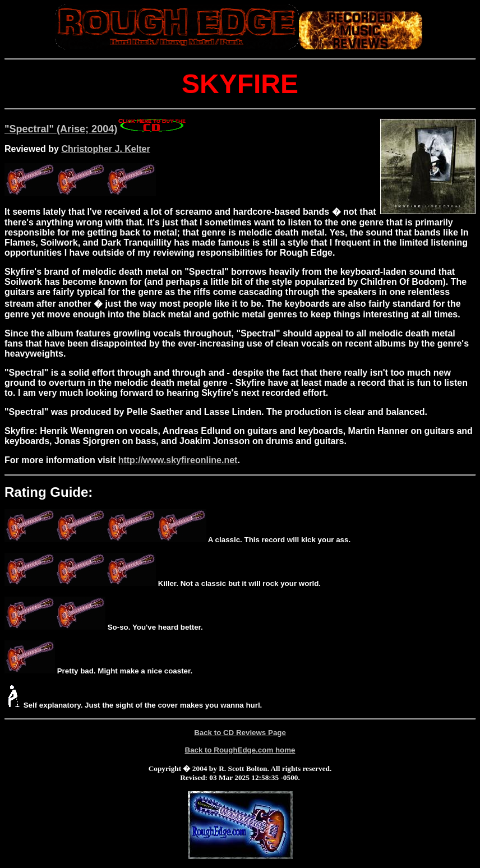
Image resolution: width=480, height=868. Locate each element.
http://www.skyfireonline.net (178, 460)
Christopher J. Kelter (105, 149)
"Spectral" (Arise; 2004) (96, 129)
